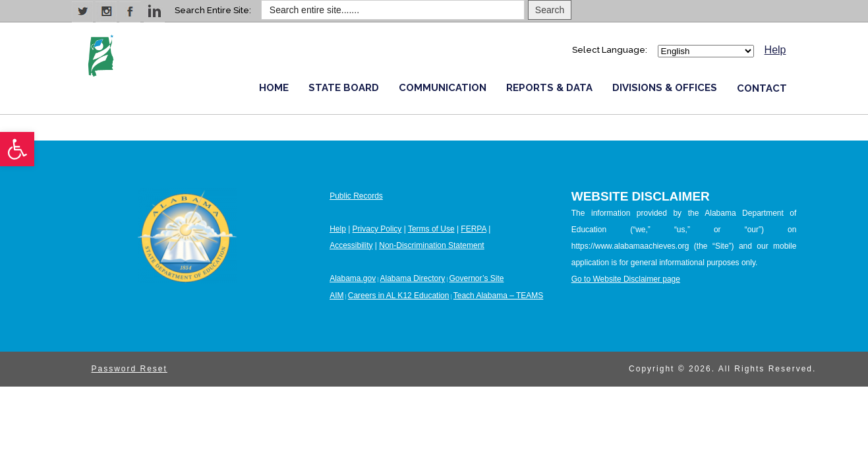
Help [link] (775, 50)
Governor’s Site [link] (477, 278)
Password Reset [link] (130, 369)
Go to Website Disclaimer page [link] (626, 279)
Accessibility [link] (351, 245)
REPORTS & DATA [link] (549, 88)
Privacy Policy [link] (377, 229)
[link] (17, 149)
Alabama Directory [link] (412, 278)
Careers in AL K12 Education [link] (399, 296)
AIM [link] (336, 296)
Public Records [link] (356, 196)
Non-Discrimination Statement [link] (431, 245)
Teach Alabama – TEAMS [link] (499, 296)
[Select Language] (706, 51)
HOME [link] (274, 88)
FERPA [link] (473, 229)
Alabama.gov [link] (353, 278)
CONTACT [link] (762, 88)
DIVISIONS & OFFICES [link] (665, 88)
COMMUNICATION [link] (443, 88)
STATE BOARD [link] (344, 88)
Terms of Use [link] (431, 229)
